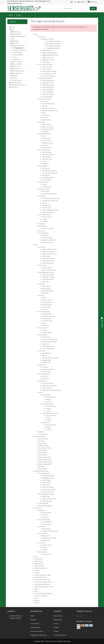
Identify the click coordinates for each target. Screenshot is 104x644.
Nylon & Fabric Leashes (49, 270)
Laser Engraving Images (42, 584)
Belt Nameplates (47, 97)
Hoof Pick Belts (43, 439)
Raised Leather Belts (45, 464)
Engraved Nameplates (18, 85)
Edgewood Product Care (42, 580)
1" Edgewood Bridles (53, 48)
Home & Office (17, 64)
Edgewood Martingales (50, 53)
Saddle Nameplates (48, 85)
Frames (44, 185)
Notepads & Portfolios (49, 171)
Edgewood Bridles (48, 39)
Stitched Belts (43, 453)
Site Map (33, 620)
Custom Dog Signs (48, 349)
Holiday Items (17, 73)
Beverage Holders (48, 129)
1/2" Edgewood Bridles (53, 41)
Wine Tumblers (47, 141)
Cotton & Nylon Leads (49, 74)
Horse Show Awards (44, 215)
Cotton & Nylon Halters (49, 71)
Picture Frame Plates (49, 490)
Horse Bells (42, 224)
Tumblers (45, 515)
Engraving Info (39, 566)
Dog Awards (46, 423)
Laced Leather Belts (45, 459)
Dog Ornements (47, 388)
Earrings (45, 106)
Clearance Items (16, 80)
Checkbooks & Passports (50, 201)
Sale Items (41, 231)
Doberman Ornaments (49, 386)
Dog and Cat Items (48, 242)
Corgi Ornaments (48, 383)
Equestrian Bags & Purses (50, 210)
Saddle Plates (46, 480)
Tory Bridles (46, 62)
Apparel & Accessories (49, 240)
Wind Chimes (46, 168)
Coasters (45, 145)
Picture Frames (18, 62)
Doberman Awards (48, 404)
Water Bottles (46, 124)
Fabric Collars (46, 256)
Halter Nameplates (48, 87)
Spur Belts (41, 441)
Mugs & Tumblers (48, 127)
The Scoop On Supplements (43, 594)
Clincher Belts (43, 455)
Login (36, 598)
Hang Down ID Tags (48, 277)
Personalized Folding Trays (51, 198)
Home (11, 15)
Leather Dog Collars (48, 252)
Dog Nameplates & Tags (46, 272)
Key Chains (45, 379)
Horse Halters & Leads (45, 64)
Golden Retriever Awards (50, 413)
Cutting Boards (18, 48)
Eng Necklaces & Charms (50, 111)
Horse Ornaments (48, 228)
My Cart (37, 603)
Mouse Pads (46, 175)
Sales (36, 591)
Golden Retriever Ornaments (51, 390)
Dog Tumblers (47, 288)
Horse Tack (42, 37)
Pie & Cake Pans (18, 55)
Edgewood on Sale (48, 60)
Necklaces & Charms (48, 108)
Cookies (37, 573)
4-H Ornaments (47, 554)
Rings (44, 113)
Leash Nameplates (48, 279)
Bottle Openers (47, 148)
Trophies (45, 221)
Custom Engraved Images (43, 575)
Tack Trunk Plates (48, 92)
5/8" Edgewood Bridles (53, 44)
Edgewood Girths (48, 57)
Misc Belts (41, 466)
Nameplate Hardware (45, 506)
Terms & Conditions (41, 596)
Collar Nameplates (48, 275)
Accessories (16, 66)
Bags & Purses (47, 353)
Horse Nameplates (44, 473)
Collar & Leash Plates (49, 499)
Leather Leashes (47, 268)
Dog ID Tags (46, 496)
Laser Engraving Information (44, 587)
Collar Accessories (48, 263)
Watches (45, 118)
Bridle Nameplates (48, 81)
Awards (15, 76)
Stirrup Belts (42, 443)
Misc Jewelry (46, 115)
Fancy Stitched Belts (45, 448)
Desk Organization (48, 178)
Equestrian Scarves (48, 212)
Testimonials (39, 559)
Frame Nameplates (48, 94)
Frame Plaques (47, 187)
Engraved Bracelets (48, 104)
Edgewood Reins (47, 50)
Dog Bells (14, 78)
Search (93, 8)
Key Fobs (45, 376)
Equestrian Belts (16, 83)
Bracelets (45, 101)
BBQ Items (16, 59)
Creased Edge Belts (44, 457)
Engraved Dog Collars (49, 254)
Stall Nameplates (48, 90)
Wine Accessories (47, 143)
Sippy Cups (45, 131)
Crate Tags (45, 282)
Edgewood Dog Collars (49, 249)
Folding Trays (46, 362)
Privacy (37, 589)
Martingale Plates (48, 83)
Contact (19, 15)
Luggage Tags (46, 205)
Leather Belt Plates (48, 492)
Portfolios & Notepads (49, 342)
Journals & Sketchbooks (50, 173)
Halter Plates (46, 483)
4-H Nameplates (43, 503)
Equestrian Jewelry (44, 99)
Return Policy (39, 561)
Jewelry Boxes (47, 120)
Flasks (44, 136)
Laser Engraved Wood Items (43, 582)
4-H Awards (42, 543)
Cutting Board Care (40, 577)
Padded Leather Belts (45, 462)
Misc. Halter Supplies (49, 76)
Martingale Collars (48, 261)
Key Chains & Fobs (19, 71)
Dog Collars (17, 32)
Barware (15, 43)
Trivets (15, 57)
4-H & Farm (15, 87)
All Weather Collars (48, 258)
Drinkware (16, 41)
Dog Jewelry (17, 69)
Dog (12, 29)
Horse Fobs (46, 191)
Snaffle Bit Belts (43, 446)
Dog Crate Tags (47, 501)
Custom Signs (46, 180)
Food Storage (17, 53)
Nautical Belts (43, 469)
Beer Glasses (46, 138)
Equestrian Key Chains (49, 194)
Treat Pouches (47, 208)
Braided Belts (43, 450)
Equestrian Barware (45, 134)
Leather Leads (47, 69)
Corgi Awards (46, 395)
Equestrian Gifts (47, 238)
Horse (13, 27)
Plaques (45, 219)
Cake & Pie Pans (47, 159)
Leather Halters (47, 67)
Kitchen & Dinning (19, 46)
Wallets (44, 203)
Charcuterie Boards (19, 50)
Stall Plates (46, 485)
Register (37, 600)
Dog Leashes (17, 34)
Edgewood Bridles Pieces (50, 55)
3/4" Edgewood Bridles (53, 46)
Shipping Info (39, 563)
